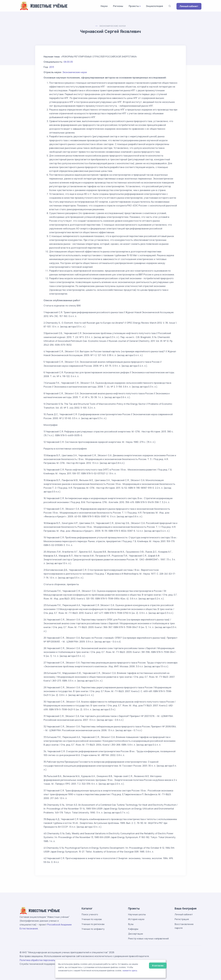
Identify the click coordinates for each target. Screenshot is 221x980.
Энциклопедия (154, 6)
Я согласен (158, 966)
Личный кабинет (189, 6)
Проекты (134, 6)
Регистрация (182, 919)
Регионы (118, 6)
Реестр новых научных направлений (148, 939)
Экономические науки (113, 26)
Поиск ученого (90, 914)
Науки (104, 6)
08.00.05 (68, 62)
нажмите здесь (130, 971)
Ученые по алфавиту (93, 929)
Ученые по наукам (92, 919)
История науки (136, 919)
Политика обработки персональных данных (44, 960)
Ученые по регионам (93, 924)
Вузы (131, 924)
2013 (52, 67)
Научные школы (137, 914)
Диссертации (136, 934)
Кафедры (133, 929)
